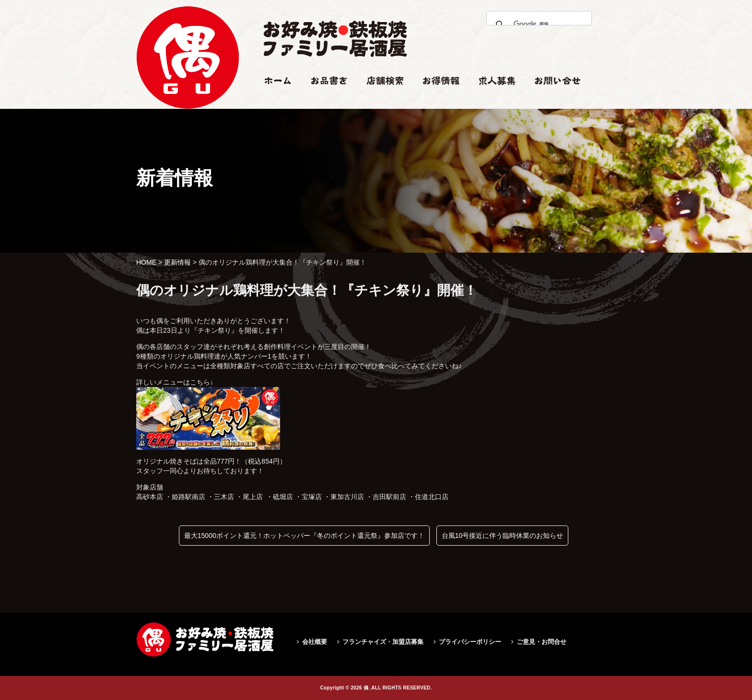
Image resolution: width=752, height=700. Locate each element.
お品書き (325, 99)
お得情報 (436, 99)
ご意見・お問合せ (541, 642)
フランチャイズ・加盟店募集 (383, 642)
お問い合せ (552, 99)
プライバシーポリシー (470, 642)
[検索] (536, 24)
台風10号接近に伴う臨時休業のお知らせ (503, 536)
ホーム (273, 99)
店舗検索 (380, 99)
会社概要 (315, 642)
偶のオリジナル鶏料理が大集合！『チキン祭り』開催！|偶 (188, 147)
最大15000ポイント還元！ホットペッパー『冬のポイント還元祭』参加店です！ (304, 536)
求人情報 (492, 99)
